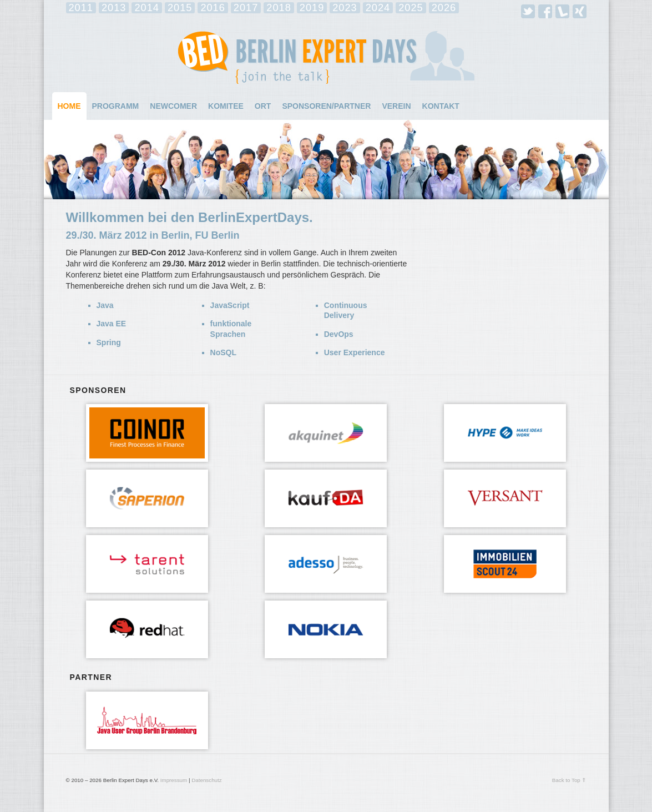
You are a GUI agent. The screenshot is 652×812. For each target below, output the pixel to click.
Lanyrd (562, 11)
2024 (378, 8)
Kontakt (441, 106)
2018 (279, 8)
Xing (580, 11)
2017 (246, 8)
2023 (345, 8)
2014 (146, 8)
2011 (81, 8)
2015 (180, 8)
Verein (396, 106)
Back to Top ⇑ (569, 780)
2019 (312, 8)
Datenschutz (206, 780)
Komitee (226, 106)
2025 (411, 8)
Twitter (528, 11)
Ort (263, 106)
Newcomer (173, 106)
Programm (116, 106)
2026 (444, 8)
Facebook (545, 11)
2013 (114, 8)
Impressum (174, 780)
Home (69, 106)
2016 (213, 8)
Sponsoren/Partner (326, 106)
